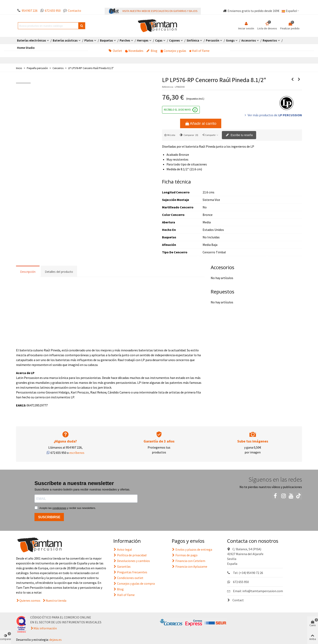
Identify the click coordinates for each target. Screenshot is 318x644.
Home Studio (26, 48)
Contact (235, 600)
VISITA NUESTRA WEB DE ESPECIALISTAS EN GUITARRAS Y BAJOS (160, 11)
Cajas (159, 40)
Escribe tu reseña (239, 135)
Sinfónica (193, 40)
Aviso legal (123, 549)
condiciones (59, 508)
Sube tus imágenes (253, 441)
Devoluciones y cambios (132, 561)
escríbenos (77, 453)
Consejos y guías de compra (134, 583)
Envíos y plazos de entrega (192, 549)
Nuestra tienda (56, 600)
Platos (89, 40)
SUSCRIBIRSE (49, 517)
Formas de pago (185, 555)
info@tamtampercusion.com (263, 591)
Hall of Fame (199, 51)
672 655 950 (53, 11)
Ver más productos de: (273, 115)
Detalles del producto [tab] (59, 272)
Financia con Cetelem (189, 561)
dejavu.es (55, 640)
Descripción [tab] (28, 272)
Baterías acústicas (65, 40)
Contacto (75, 11)
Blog (152, 51)
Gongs (230, 40)
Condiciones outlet (128, 578)
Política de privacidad (130, 555)
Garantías (122, 566)
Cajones (175, 40)
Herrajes (143, 40)
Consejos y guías (173, 51)
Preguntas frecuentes (130, 572)
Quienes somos (30, 600)
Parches (125, 40)
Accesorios (249, 40)
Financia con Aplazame (190, 566)
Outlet (115, 51)
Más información (45, 628)
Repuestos (270, 40)
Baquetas (106, 40)
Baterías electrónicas (32, 40)
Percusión (213, 40)
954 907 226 (30, 11)
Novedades (134, 51)
